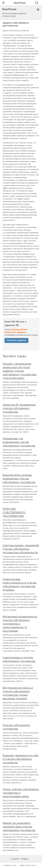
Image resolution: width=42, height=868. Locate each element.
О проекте (15, 859)
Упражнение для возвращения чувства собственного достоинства (19, 442)
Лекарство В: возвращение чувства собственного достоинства (19, 408)
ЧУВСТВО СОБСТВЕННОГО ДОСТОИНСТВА (14, 512)
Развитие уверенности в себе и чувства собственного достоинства (21, 759)
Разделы (25, 859)
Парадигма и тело (10, 865)
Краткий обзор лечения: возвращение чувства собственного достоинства (19, 478)
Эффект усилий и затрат (28, 865)
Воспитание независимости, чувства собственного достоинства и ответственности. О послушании (20, 624)
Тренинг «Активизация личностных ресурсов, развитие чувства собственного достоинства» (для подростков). (20, 371)
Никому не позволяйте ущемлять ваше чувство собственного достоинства (19, 826)
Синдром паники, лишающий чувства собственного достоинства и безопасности (21, 549)
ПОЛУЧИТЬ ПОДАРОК (16, 340)
